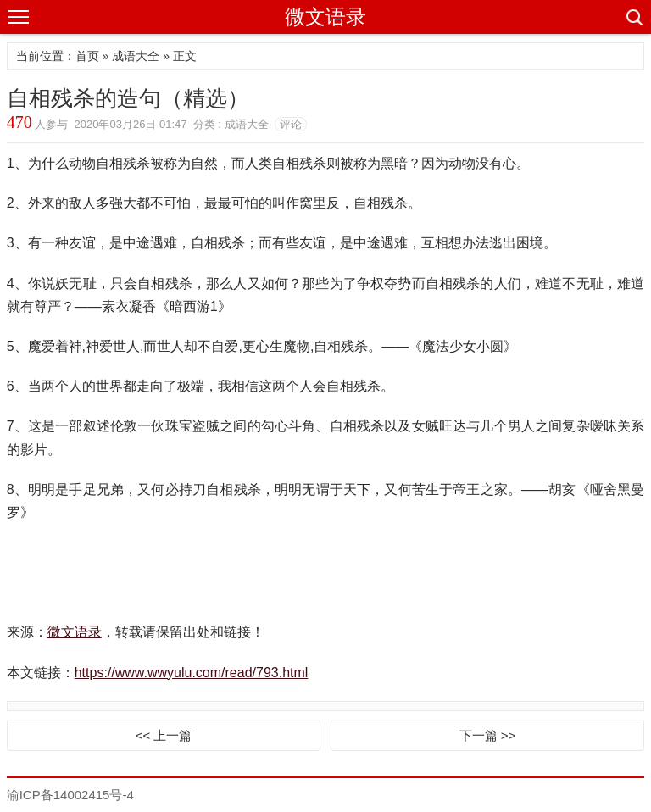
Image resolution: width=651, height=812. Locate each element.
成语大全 (136, 56)
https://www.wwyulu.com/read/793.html (192, 673)
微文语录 (325, 17)
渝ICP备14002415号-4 (70, 795)
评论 (291, 124)
